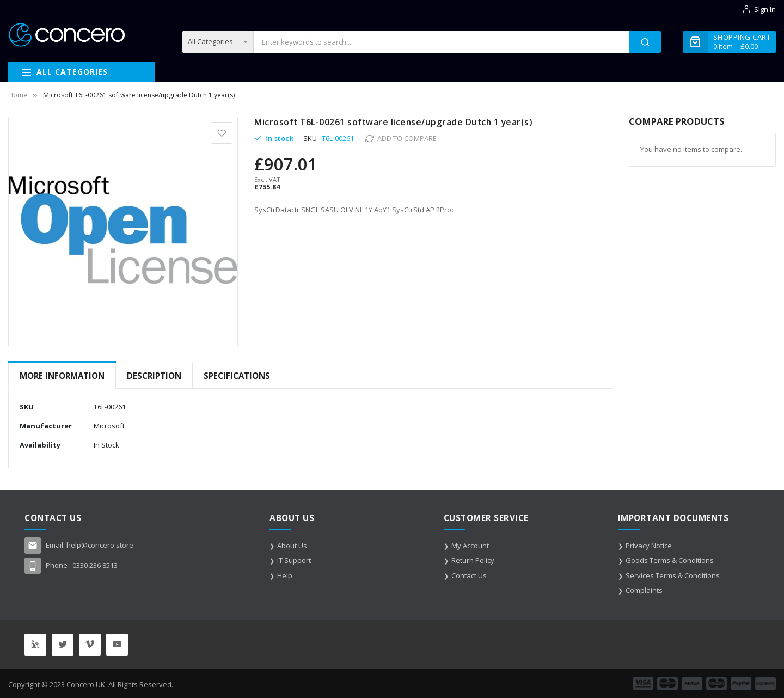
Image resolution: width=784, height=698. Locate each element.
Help (285, 575)
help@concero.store (100, 545)
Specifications (237, 376)
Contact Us (469, 575)
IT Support (294, 560)
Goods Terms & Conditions (670, 560)
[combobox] (441, 42)
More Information (62, 376)
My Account (470, 546)
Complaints (644, 590)
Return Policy (473, 560)
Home (18, 95)
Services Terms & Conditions (673, 575)
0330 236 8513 (95, 565)
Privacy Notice (649, 546)
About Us (292, 546)
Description (154, 376)
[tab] (62, 376)
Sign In (765, 9)
